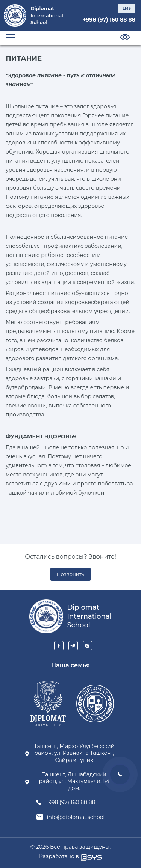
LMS (127, 8)
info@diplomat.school (76, 817)
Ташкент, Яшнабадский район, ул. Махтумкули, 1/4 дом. (74, 781)
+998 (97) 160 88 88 (109, 20)
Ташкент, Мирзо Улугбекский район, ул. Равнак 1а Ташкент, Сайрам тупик (74, 753)
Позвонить (70, 574)
